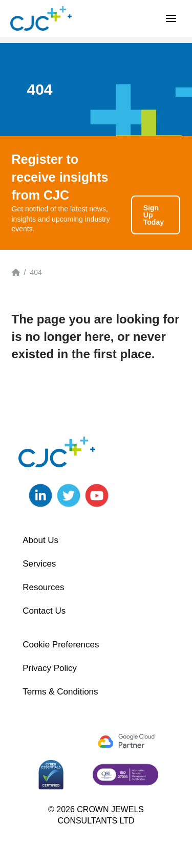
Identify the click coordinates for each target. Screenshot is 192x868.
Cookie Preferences (61, 645)
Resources (43, 587)
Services (39, 564)
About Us (40, 540)
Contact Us (44, 611)
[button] (171, 18)
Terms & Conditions (60, 692)
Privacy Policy (50, 668)
